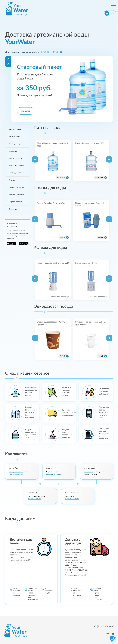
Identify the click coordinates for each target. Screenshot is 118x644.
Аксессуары (13, 151)
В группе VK (88, 472)
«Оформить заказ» (16, 472)
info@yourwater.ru (34, 499)
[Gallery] (62, 89)
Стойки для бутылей (16, 173)
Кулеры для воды (15, 158)
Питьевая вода (14, 137)
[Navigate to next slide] (8, 59)
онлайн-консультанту (54, 474)
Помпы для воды (15, 144)
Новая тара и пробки (16, 166)
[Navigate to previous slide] (8, 64)
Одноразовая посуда (16, 187)
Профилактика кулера (17, 195)
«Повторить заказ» (16, 474)
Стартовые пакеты (16, 202)
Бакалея (12, 180)
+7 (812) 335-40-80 (52, 52)
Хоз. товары (13, 209)
